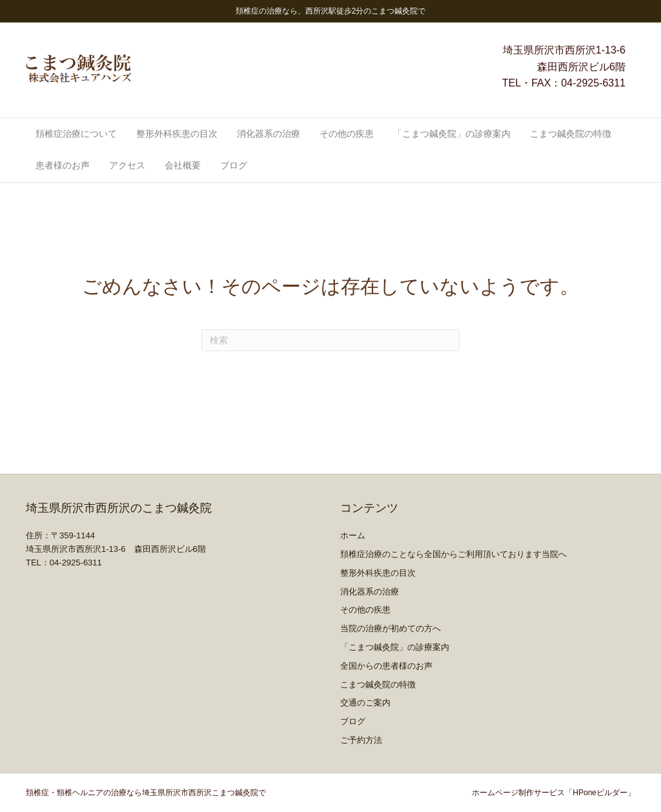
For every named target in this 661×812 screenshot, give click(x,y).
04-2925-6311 (593, 83)
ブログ (234, 165)
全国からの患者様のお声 (386, 666)
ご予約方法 (361, 740)
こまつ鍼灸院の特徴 (571, 134)
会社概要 (183, 165)
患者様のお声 (63, 165)
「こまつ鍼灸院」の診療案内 (452, 134)
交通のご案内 (365, 703)
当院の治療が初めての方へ (391, 628)
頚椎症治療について (76, 134)
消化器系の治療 (269, 134)
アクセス (127, 165)
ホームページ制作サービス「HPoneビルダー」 (554, 793)
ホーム (353, 535)
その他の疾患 (347, 134)
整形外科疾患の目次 (177, 134)
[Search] (330, 340)
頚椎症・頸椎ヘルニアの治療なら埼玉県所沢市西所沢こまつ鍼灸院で (146, 793)
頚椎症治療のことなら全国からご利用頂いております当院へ (453, 554)
